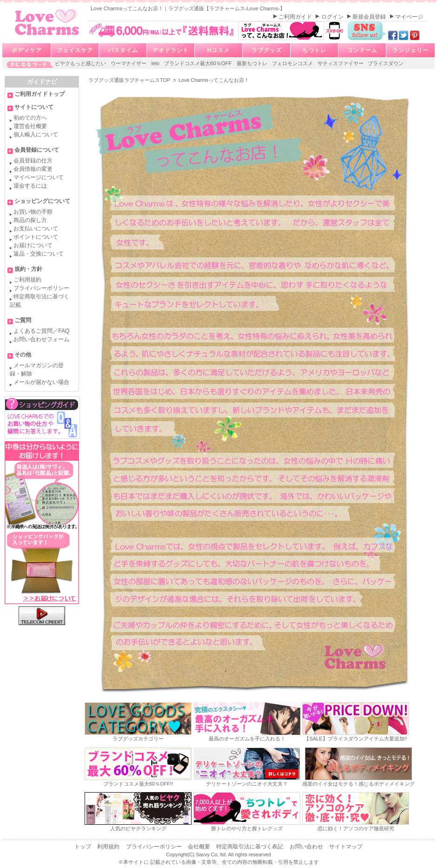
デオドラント (171, 50)
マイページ (409, 17)
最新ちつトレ (253, 63)
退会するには (30, 186)
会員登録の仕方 (33, 161)
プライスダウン (386, 63)
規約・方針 (28, 269)
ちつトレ (314, 50)
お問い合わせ (307, 847)
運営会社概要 (30, 126)
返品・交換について (39, 254)
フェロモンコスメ (293, 63)
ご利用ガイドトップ (40, 94)
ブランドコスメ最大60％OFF (199, 63)
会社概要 (200, 847)
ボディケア (27, 50)
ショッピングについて (42, 201)
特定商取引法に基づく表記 (250, 847)
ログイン (333, 17)
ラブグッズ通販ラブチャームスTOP (130, 80)
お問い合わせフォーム (41, 339)
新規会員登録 (370, 17)
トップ (83, 847)
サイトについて (34, 107)
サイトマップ (346, 847)
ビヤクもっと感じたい (81, 63)
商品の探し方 (30, 220)
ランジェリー (411, 50)
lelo (156, 63)
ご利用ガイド (296, 17)
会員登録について (37, 150)
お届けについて (33, 245)
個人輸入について (36, 135)
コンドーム (362, 50)
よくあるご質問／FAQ (41, 331)
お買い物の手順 (33, 212)
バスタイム (123, 50)
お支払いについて (36, 229)
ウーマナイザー (129, 63)
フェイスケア (75, 50)
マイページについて (39, 177)
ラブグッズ (267, 50)
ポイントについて (36, 237)
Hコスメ (219, 50)
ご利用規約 (27, 280)
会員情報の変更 (33, 169)
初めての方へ (30, 118)
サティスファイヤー (341, 63)
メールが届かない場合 (41, 382)
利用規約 (109, 847)
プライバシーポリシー (41, 288)
